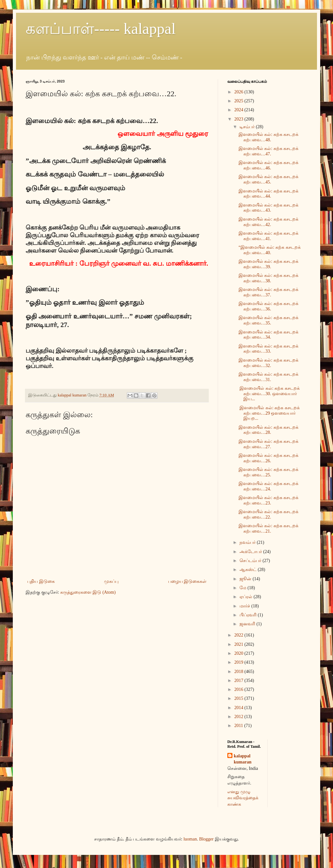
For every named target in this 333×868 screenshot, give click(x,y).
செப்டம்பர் (251, 561)
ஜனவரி (248, 624)
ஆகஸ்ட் (249, 570)
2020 (240, 653)
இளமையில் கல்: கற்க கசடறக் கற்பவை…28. (268, 430)
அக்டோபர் (251, 552)
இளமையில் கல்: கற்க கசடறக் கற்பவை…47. (268, 151)
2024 (240, 110)
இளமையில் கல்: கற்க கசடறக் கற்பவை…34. (268, 335)
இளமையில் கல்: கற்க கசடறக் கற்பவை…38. (268, 278)
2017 (240, 680)
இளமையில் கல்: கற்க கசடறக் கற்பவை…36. (268, 306)
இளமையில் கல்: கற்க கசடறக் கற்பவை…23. (268, 500)
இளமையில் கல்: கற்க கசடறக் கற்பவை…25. (268, 472)
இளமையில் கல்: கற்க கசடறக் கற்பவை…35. (268, 320)
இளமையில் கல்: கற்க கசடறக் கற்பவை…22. (268, 514)
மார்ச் (245, 606)
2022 (240, 635)
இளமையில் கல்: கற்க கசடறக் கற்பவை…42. (268, 222)
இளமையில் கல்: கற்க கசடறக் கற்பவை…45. (268, 179)
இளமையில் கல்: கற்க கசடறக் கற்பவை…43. (268, 208)
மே (244, 588)
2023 (240, 119)
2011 (239, 726)
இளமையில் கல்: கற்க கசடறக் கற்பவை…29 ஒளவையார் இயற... (269, 413)
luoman (190, 839)
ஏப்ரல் (247, 597)
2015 (240, 698)
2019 (240, 662)
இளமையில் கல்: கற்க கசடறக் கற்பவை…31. (268, 377)
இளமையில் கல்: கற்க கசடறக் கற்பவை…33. (268, 349)
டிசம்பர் (248, 127)
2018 (240, 672)
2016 (240, 689)
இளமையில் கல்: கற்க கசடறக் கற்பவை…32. (268, 363)
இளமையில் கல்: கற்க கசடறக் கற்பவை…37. (268, 292)
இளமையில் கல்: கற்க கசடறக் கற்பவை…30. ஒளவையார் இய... (269, 394)
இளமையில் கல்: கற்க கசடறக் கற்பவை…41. (268, 236)
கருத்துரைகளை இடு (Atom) (88, 592)
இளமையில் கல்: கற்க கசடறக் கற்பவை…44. (268, 194)
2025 (240, 101)
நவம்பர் (248, 542)
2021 (240, 644)
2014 (240, 708)
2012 (240, 717)
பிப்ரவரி (249, 615)
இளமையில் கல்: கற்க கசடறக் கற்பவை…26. (268, 458)
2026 (240, 92)
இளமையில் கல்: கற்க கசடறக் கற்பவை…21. (268, 528)
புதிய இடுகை (41, 581)
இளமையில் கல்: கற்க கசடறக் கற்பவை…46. (268, 165)
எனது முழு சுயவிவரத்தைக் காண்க (243, 798)
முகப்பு (111, 581)
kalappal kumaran (243, 759)
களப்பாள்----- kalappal (101, 29)
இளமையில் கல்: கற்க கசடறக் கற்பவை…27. (268, 444)
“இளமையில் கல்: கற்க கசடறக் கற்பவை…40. (270, 250)
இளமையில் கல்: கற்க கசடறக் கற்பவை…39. (268, 264)
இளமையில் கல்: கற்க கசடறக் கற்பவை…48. (268, 137)
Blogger (206, 839)
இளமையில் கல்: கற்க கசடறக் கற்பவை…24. (268, 486)
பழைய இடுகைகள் (187, 581)
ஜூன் (246, 579)
